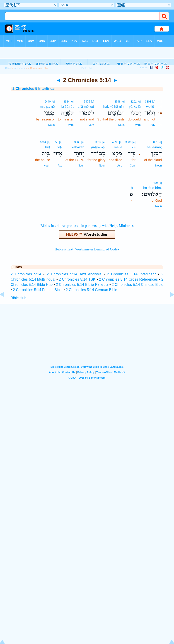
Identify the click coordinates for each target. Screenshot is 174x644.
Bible (8, 68)
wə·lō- (151, 107)
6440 (48, 102)
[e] (153, 102)
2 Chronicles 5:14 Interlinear (131, 274)
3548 (118, 102)
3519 (98, 142)
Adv (153, 125)
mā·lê (118, 147)
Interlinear (19, 68)
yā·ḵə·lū (135, 107)
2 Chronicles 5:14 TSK (77, 279)
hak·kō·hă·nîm (114, 107)
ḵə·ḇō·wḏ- (98, 147)
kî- (134, 147)
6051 (155, 142)
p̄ (132, 188)
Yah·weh (78, 147)
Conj (133, 166)
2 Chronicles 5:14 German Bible (91, 290)
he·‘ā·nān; (154, 147)
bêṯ (48, 147)
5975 (87, 102)
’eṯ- (60, 147)
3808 (148, 102)
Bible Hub (18, 298)
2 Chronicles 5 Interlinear (34, 89)
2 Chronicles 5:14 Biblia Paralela (82, 285)
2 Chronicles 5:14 (26, 274)
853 (56, 142)
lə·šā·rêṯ (68, 107)
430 (155, 183)
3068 (77, 142)
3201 (134, 102)
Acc (60, 166)
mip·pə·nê (47, 107)
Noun (121, 125)
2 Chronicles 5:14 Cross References (128, 279)
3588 (128, 142)
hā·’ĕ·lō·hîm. (152, 188)
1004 (43, 142)
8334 (66, 102)
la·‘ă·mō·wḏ (86, 107)
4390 (115, 142)
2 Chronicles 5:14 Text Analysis (74, 274)
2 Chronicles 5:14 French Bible (38, 290)
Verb (138, 125)
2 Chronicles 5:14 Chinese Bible (138, 285)
